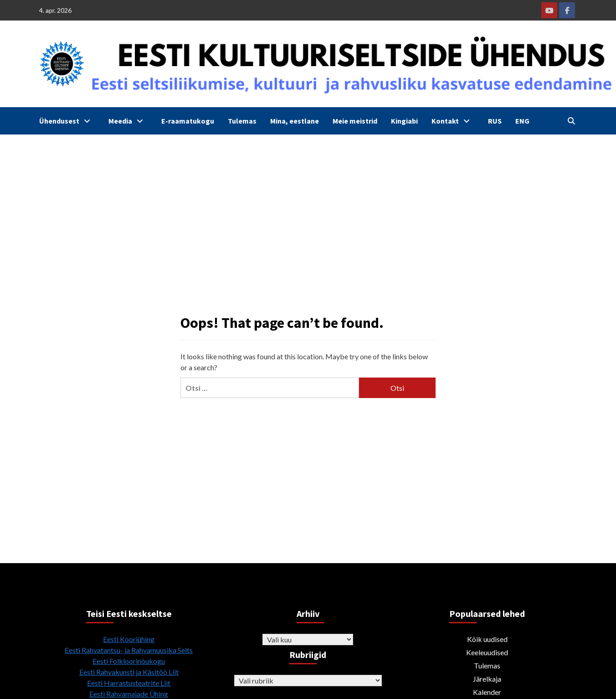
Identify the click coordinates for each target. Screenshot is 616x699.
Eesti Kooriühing (129, 639)
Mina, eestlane (295, 121)
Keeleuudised (487, 652)
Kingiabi (404, 121)
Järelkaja (487, 679)
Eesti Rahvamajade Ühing (129, 694)
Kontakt (453, 121)
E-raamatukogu (188, 121)
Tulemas (242, 121)
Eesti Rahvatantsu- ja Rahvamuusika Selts (129, 650)
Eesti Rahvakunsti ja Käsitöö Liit (129, 672)
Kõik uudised (487, 639)
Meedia (128, 121)
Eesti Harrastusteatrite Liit (129, 683)
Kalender (487, 692)
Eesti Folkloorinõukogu (129, 661)
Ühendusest (67, 121)
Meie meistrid (355, 121)
